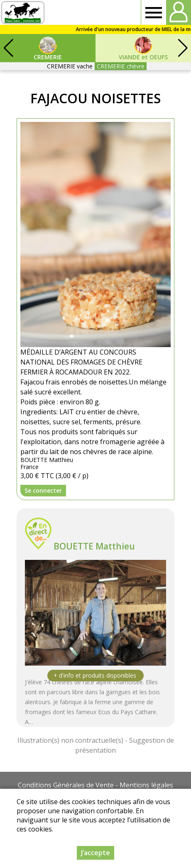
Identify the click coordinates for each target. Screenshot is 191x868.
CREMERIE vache (70, 66)
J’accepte (95, 853)
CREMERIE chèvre (121, 66)
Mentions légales (146, 785)
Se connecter (43, 490)
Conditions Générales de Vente (66, 785)
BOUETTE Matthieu (94, 546)
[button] (183, 48)
